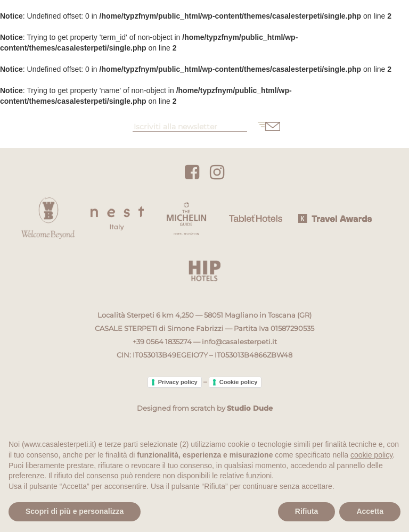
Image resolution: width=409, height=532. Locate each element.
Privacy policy (178, 382)
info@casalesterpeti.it (239, 342)
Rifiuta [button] (307, 511)
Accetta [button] (370, 511)
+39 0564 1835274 (162, 342)
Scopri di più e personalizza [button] (75, 511)
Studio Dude (250, 408)
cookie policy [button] (371, 455)
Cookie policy (239, 382)
